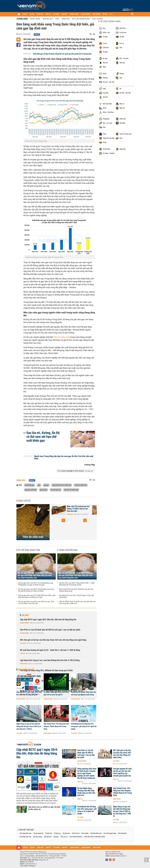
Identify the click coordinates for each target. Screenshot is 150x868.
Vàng (57, 19)
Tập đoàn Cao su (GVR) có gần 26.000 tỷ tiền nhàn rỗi (44, 808)
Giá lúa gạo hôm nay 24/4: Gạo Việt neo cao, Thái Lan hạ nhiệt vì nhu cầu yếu (36, 603)
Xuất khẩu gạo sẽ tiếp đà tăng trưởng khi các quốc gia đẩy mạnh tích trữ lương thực (62, 54)
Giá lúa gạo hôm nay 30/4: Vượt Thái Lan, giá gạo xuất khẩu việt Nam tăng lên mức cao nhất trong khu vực (35, 575)
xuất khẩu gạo (29, 485)
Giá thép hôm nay (25, 837)
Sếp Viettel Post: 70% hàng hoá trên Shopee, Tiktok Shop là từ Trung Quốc (56, 726)
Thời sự (22, 653)
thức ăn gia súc (56, 490)
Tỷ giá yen (57, 833)
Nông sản (66, 19)
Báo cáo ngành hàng (81, 19)
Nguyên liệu (48, 19)
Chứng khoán (48, 699)
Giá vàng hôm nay (26, 833)
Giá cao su (64, 837)
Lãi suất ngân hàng (110, 833)
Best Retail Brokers (76, 837)
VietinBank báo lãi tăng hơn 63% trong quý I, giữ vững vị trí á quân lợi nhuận (84, 726)
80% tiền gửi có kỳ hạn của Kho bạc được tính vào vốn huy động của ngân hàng (53, 640)
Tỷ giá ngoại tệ (38, 833)
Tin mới (25, 615)
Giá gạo (56, 837)
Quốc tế (116, 779)
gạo (39, 485)
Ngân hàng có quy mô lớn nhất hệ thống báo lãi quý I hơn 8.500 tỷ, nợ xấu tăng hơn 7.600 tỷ (29, 726)
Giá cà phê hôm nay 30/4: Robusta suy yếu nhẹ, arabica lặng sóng (76, 590)
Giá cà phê (85, 833)
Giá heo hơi (76, 833)
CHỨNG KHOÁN (74, 14)
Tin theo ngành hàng (110, 21)
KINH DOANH (96, 14)
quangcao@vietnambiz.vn (118, 856)
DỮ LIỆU (105, 14)
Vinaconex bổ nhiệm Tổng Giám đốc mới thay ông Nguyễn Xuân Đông (84, 693)
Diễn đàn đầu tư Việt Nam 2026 (95, 837)
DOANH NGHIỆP (85, 14)
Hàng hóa (23, 19)
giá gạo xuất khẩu (31, 490)
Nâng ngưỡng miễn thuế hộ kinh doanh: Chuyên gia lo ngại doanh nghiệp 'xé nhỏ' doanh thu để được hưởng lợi (87, 773)
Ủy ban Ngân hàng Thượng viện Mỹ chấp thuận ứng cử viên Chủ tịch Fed (86, 792)
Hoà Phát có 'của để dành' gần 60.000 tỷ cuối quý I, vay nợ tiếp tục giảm (50, 630)
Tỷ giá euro (66, 833)
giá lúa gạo (43, 490)
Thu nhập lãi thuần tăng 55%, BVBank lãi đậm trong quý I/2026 (46, 670)
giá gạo (46, 485)
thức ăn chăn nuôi (62, 337)
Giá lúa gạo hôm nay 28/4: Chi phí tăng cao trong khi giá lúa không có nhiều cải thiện (36, 590)
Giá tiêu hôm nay (96, 833)
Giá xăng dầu (122, 833)
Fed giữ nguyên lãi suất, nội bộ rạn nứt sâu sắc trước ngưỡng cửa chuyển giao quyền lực (123, 772)
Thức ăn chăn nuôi (81, 485)
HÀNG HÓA (40, 14)
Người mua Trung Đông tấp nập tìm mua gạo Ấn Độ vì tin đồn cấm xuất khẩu (64, 458)
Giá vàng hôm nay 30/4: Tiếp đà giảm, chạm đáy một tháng (77, 596)
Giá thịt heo (48, 837)
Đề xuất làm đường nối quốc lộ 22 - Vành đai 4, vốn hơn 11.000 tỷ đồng (50, 650)
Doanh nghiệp (24, 623)
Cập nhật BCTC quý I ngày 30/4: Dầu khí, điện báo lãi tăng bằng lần (48, 620)
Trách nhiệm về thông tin (28, 866)
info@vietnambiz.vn (31, 864)
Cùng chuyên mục (68, 550)
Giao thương (97, 19)
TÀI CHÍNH (56, 14)
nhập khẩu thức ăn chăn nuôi (62, 485)
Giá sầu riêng (38, 837)
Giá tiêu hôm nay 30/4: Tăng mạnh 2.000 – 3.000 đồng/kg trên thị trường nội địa (77, 584)
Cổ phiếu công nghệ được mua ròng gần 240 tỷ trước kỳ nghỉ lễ (56, 693)
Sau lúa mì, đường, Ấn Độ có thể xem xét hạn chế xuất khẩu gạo (43, 437)
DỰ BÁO (32, 14)
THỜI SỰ (25, 14)
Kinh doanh (24, 664)
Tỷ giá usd (49, 833)
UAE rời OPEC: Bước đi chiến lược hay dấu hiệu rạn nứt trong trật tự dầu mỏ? (77, 603)
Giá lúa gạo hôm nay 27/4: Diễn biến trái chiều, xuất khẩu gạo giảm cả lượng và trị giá (37, 596)
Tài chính (23, 643)
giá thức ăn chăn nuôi (71, 490)
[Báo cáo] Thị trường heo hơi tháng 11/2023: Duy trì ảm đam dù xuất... (78, 509)
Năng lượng (35, 19)
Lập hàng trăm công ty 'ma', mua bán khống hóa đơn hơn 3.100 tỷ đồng (50, 660)
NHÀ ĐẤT (64, 14)
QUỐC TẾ (48, 14)
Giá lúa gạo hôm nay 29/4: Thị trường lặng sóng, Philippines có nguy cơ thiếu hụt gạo (36, 584)
